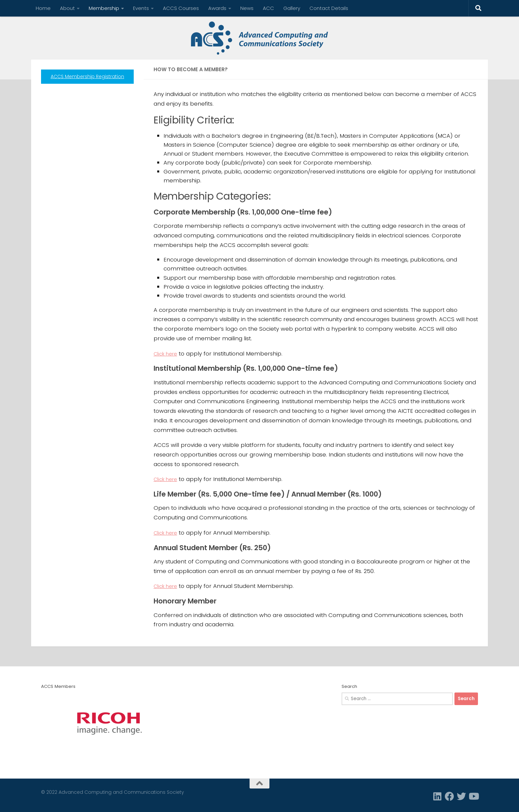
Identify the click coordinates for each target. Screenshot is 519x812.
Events (141, 8)
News (247, 8)
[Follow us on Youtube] (473, 796)
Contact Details (329, 8)
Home (43, 8)
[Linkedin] (438, 796)
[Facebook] (449, 796)
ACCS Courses (181, 8)
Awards (217, 8)
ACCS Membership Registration (87, 76)
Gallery (292, 8)
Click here (167, 354)
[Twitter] (461, 796)
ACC (268, 8)
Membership (104, 8)
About (67, 8)
